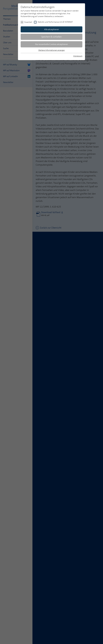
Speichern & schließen (51, 37)
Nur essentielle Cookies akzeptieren (51, 44)
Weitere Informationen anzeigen (52, 50)
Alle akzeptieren (51, 29)
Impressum (78, 56)
